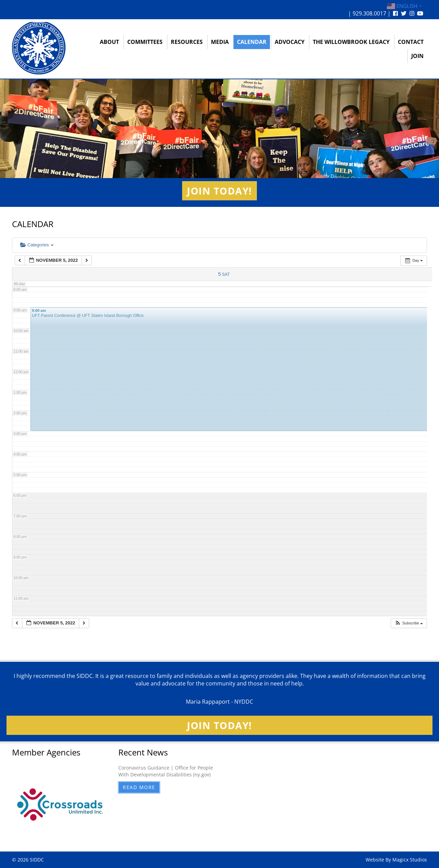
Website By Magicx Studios (396, 860)
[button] (409, 623)
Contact (411, 42)
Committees (145, 42)
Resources (187, 42)
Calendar (252, 42)
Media (220, 42)
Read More (139, 787)
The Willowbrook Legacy (351, 42)
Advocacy (290, 42)
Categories (37, 245)
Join (417, 56)
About (109, 42)
